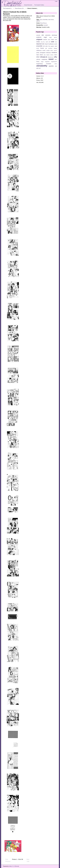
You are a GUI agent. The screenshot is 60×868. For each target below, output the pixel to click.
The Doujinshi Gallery (39, 5)
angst (50, 37)
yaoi (37, 68)
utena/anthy (42, 66)
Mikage (55, 48)
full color (45, 46)
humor (42, 48)
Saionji (48, 55)
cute (41, 19)
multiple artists (50, 50)
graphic (52, 46)
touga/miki (47, 62)
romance (54, 52)
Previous (7, 861)
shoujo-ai (44, 57)
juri (46, 48)
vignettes (51, 66)
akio (43, 35)
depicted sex (40, 44)
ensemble (45, 19)
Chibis (38, 42)
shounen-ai (51, 57)
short (38, 57)
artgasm (39, 39)
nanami (55, 50)
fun (49, 46)
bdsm (49, 40)
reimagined (43, 53)
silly (55, 57)
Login (56, 1)
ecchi (56, 44)
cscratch (46, 25)
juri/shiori (50, 48)
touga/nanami (54, 62)
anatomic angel (42, 37)
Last (29, 861)
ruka (45, 55)
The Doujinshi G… (8, 8)
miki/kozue (39, 50)
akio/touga (54, 35)
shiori (56, 55)
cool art (48, 42)
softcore (38, 59)
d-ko (56, 42)
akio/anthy (48, 35)
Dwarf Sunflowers (49, 44)
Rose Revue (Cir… (20, 8)
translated (48, 64)
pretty (38, 53)
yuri (40, 68)
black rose (54, 40)
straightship (44, 59)
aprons (38, 21)
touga (42, 62)
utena (56, 64)
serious (52, 55)
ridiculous (48, 53)
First (6, 859)
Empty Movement (28, 5)
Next (29, 859)
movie (44, 50)
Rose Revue (43, 23)
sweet (51, 59)
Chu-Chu (43, 42)
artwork (45, 40)
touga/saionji (39, 64)
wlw (56, 66)
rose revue (51, 19)
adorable (38, 35)
